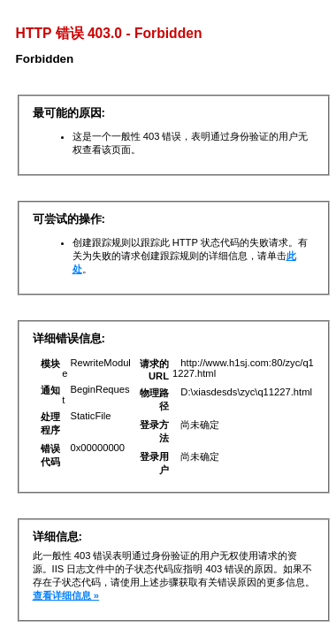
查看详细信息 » (66, 595)
